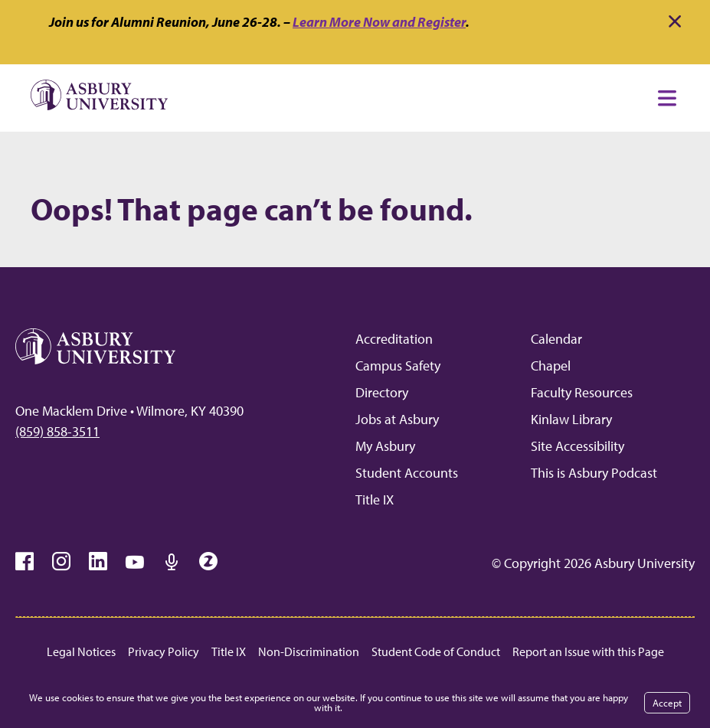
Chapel (551, 366)
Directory (382, 392)
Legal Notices (81, 651)
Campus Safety (398, 366)
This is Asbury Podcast (594, 473)
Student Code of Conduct (436, 651)
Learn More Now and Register (379, 22)
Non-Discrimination (309, 651)
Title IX (375, 499)
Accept (667, 703)
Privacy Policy (164, 651)
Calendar (556, 339)
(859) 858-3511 (57, 431)
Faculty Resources (582, 392)
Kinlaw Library (571, 419)
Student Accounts (407, 473)
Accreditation (394, 339)
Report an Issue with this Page (588, 651)
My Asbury (385, 446)
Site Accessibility (577, 446)
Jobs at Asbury (397, 419)
